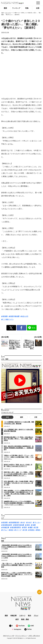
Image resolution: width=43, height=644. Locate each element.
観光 (39, 530)
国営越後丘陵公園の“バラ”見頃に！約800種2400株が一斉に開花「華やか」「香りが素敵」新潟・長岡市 (19, 439)
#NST (30, 523)
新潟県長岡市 (16, 528)
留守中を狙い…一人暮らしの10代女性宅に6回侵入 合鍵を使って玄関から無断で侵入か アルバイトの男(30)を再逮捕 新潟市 (17, 574)
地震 (34, 525)
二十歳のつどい (8, 319)
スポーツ (22, 616)
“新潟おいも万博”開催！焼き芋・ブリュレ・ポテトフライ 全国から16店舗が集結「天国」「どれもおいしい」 (19, 457)
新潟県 (5, 316)
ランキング (16, 8)
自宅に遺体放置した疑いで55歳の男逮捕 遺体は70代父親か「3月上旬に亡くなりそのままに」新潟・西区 (19, 483)
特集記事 (6, 528)
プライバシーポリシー (21, 636)
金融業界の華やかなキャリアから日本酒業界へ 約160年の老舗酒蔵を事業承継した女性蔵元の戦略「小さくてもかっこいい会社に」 (19, 503)
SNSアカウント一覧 (8, 636)
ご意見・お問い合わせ (34, 636)
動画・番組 (25, 619)
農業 (31, 528)
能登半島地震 (15, 316)
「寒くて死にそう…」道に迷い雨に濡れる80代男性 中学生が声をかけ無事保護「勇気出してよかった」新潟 (17, 565)
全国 (38, 8)
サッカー (38, 523)
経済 (17, 619)
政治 (12, 530)
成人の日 (25, 316)
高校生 (32, 530)
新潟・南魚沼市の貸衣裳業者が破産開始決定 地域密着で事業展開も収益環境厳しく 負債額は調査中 (19, 448)
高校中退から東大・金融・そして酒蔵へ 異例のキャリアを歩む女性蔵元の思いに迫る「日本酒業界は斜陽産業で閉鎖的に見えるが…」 (19, 474)
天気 (26, 530)
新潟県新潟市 (15, 523)
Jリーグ (19, 530)
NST (24, 523)
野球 (25, 528)
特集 (27, 8)
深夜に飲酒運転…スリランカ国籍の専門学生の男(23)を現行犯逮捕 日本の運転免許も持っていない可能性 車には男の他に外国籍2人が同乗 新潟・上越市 (19, 493)
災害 (37, 528)
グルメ (5, 530)
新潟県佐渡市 (8, 525)
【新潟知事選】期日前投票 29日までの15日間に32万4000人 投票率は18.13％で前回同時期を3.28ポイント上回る (17, 547)
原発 (28, 525)
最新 (5, 8)
